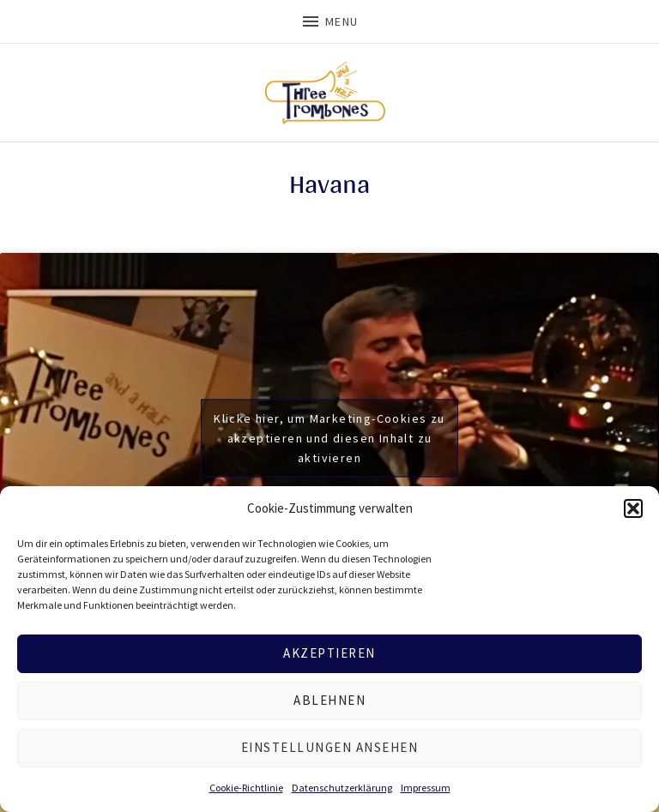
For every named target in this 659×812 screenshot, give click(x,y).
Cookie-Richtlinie (246, 788)
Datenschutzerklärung (342, 788)
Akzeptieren (329, 653)
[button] (633, 508)
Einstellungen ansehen (330, 747)
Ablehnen (329, 700)
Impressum (426, 788)
